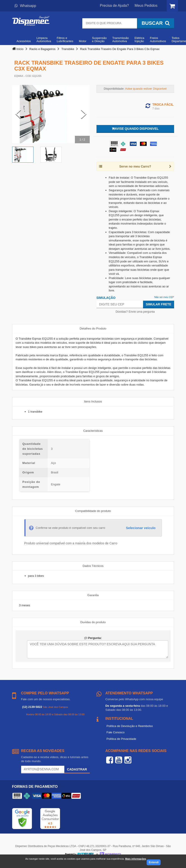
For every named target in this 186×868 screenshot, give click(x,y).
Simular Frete (159, 304)
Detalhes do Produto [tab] (93, 328)
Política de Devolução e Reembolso (130, 726)
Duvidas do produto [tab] (93, 622)
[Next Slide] (84, 114)
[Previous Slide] (18, 114)
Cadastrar (77, 769)
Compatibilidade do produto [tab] (93, 511)
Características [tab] (93, 431)
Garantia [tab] (93, 595)
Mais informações (136, 859)
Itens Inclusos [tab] (93, 401)
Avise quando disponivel (135, 129)
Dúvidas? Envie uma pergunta (135, 312)
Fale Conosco (116, 732)
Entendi (154, 862)
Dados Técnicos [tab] (93, 566)
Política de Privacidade (121, 739)
